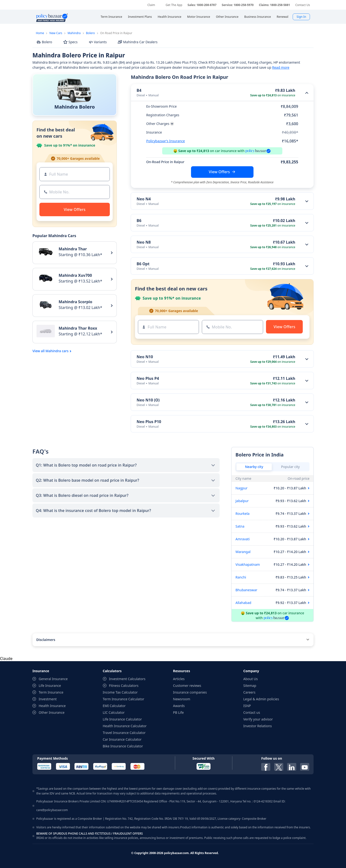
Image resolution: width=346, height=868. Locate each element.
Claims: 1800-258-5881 (274, 5)
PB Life (178, 712)
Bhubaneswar (246, 590)
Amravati (243, 539)
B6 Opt (143, 264)
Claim (151, 5)
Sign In (301, 17)
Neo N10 (145, 357)
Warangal (243, 552)
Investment (48, 699)
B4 (139, 90)
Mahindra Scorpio (75, 302)
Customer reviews (187, 686)
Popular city (290, 467)
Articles (179, 679)
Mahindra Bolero (74, 107)
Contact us (252, 712)
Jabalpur (242, 501)
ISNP (247, 706)
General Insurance (53, 679)
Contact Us (303, 5)
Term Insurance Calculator (124, 699)
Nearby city (254, 467)
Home (40, 33)
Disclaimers (46, 640)
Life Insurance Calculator (122, 719)
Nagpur (241, 488)
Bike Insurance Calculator (123, 746)
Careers (249, 692)
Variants (98, 42)
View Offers (219, 172)
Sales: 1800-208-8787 (202, 5)
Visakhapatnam (248, 564)
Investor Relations (258, 726)
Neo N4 (144, 199)
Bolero (90, 33)
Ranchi (241, 577)
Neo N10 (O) (148, 400)
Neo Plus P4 (148, 378)
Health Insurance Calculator (125, 726)
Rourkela (242, 514)
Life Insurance (50, 686)
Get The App (174, 5)
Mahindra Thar (73, 249)
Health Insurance (52, 706)
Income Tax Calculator (120, 692)
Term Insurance (51, 692)
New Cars (56, 33)
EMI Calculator (114, 706)
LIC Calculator (114, 712)
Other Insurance (52, 712)
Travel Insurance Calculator (124, 733)
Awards (179, 706)
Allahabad (243, 603)
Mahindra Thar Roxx (78, 328)
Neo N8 (144, 242)
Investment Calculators (127, 679)
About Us (251, 679)
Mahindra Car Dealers (138, 42)
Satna (240, 526)
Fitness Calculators (124, 686)
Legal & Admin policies (261, 699)
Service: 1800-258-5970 (238, 5)
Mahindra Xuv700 (75, 275)
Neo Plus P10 (149, 422)
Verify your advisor (258, 719)
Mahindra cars (57, 351)
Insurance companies (190, 692)
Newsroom (182, 699)
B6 (139, 221)
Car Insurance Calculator (122, 739)
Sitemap (250, 686)
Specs (70, 42)
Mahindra (74, 33)
